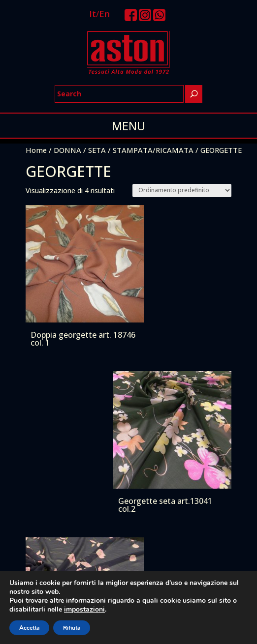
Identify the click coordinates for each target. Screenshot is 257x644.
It (93, 14)
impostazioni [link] (84, 609)
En (104, 14)
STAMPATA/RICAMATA (153, 150)
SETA (97, 150)
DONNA (67, 150)
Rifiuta (72, 628)
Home (36, 150)
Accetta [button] (29, 628)
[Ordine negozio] (182, 190)
